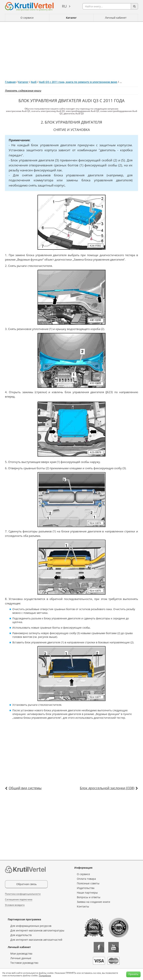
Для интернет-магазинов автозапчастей (36, 940)
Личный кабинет (116, 18)
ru (64, 6)
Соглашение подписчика (19, 899)
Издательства (86, 888)
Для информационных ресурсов (31, 926)
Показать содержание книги (23, 91)
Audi (34, 82)
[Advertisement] (71, 49)
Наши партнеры (87, 893)
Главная (10, 82)
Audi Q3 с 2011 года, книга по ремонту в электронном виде (78, 82)
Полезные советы (88, 883)
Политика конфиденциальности (23, 894)
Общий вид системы (25, 788)
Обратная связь (26, 884)
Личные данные (21, 958)
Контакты (83, 906)
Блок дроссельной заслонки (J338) (107, 788)
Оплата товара (86, 879)
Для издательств (21, 935)
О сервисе (27, 18)
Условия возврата (15, 905)
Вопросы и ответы (89, 897)
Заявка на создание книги (93, 902)
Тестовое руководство (24, 963)
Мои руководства (21, 954)
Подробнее (45, 975)
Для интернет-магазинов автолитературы (37, 930)
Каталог (71, 18)
